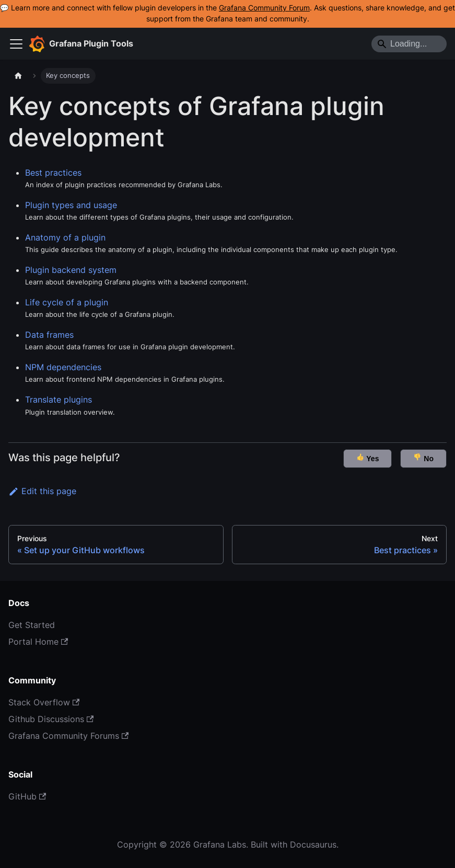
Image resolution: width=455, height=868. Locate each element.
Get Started (32, 625)
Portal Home (38, 642)
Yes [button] (368, 458)
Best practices (53, 173)
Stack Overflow (44, 702)
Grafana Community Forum (264, 8)
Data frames (49, 335)
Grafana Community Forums (68, 736)
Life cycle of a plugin (67, 302)
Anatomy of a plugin (65, 237)
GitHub (27, 796)
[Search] (409, 44)
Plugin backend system (71, 270)
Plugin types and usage (71, 205)
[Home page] (18, 76)
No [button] (423, 458)
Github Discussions (51, 719)
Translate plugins (59, 399)
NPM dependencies (63, 367)
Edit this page (42, 491)
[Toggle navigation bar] (16, 44)
